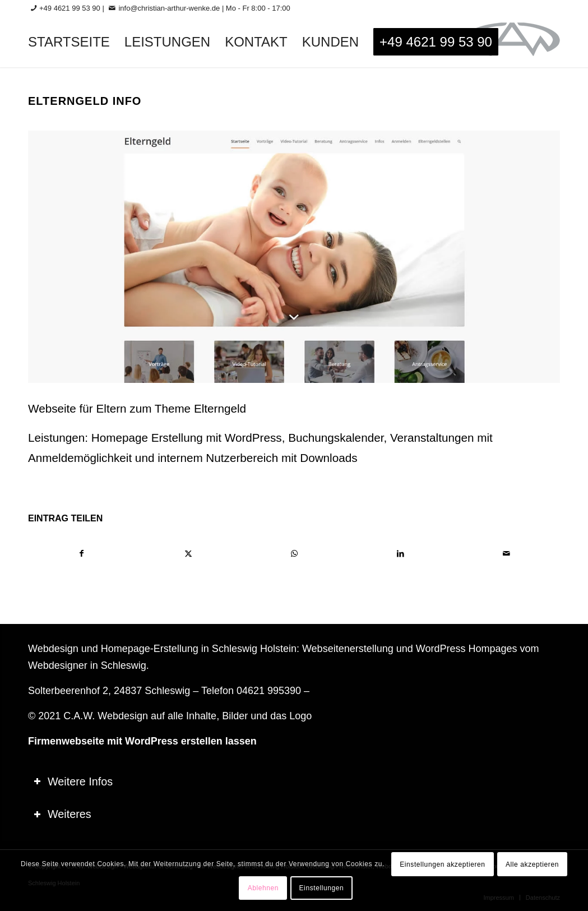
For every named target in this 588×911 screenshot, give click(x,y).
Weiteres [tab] (62, 814)
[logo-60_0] (512, 42)
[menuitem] (69, 42)
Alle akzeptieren (532, 864)
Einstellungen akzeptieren (442, 864)
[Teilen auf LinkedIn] (400, 554)
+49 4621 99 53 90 (70, 8)
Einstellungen (322, 888)
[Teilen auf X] (188, 554)
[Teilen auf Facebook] (82, 554)
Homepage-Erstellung (150, 649)
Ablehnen (263, 888)
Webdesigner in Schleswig (87, 665)
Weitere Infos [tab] (73, 781)
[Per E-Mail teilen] (507, 554)
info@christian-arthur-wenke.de (169, 8)
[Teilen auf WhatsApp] (294, 554)
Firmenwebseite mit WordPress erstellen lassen (142, 741)
